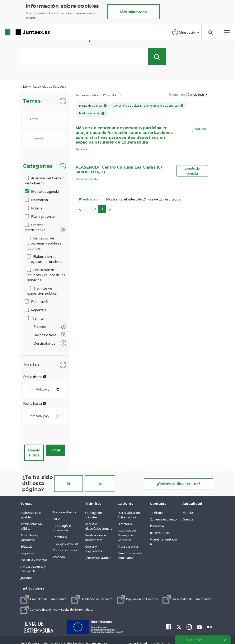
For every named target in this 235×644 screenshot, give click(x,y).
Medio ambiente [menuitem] (65, 512)
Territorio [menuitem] (60, 537)
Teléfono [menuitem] (156, 513)
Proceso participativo (35, 227)
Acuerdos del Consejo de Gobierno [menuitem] (127, 535)
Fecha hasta (35, 403)
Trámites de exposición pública (42, 291)
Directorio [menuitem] (125, 524)
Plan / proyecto (40, 217)
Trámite (34, 318)
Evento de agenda (42, 192)
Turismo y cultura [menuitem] (65, 550)
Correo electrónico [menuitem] (163, 519)
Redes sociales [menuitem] (160, 533)
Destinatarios (44, 343)
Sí (69, 484)
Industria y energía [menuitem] (34, 560)
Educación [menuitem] (27, 546)
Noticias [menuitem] (188, 513)
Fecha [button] (31, 365)
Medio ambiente (87, 179)
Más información (133, 12)
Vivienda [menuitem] (59, 557)
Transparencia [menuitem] (128, 546)
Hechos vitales (45, 335)
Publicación (37, 302)
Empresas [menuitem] (28, 553)
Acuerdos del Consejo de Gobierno (45, 181)
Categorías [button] (38, 166)
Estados (40, 327)
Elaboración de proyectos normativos (44, 259)
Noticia (34, 208)
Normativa (37, 200)
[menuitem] (44, 599)
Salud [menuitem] (57, 519)
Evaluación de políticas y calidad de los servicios (46, 275)
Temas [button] (32, 101)
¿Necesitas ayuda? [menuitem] (98, 558)
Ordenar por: (177, 94)
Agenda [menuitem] (188, 519)
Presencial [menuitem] (157, 526)
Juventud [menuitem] (27, 578)
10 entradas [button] (91, 200)
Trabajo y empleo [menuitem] (65, 543)
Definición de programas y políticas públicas (44, 243)
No (100, 484)
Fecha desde (35, 377)
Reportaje (36, 310)
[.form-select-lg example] (45, 119)
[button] (186, 32)
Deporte (81, 149)
